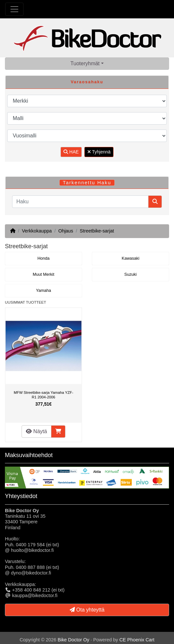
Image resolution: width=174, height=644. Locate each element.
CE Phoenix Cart (137, 640)
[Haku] (80, 202)
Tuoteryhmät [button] (85, 63)
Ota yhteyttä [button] (87, 610)
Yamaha (43, 291)
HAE (71, 152)
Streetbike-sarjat (97, 231)
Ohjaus (66, 231)
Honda (43, 258)
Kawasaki (130, 258)
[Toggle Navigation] (14, 9)
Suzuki (130, 274)
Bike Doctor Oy (73, 640)
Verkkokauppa (37, 231)
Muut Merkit (43, 274)
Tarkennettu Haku (87, 183)
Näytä (36, 431)
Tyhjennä (99, 152)
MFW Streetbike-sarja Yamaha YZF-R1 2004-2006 (43, 395)
